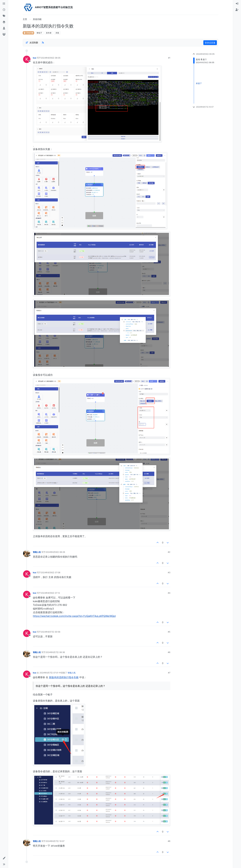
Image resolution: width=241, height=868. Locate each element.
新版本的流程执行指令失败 (64, 677)
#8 (169, 841)
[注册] (237, 10)
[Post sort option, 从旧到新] (32, 43)
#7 (169, 673)
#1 (169, 58)
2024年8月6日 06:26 (55, 552)
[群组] (4, 34)
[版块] (4, 4)
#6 (169, 652)
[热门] (4, 22)
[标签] (4, 16)
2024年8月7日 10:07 (55, 841)
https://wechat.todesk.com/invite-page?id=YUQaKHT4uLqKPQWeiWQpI (74, 616)
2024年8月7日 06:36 (55, 652)
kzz (35, 58)
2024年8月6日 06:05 (51, 58)
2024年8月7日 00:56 (51, 632)
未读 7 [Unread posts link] (199, 83)
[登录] (237, 4)
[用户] (4, 28)
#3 (169, 572)
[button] (4, 858)
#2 (169, 552)
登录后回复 (210, 43)
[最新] (4, 10)
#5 (169, 632)
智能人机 (37, 552)
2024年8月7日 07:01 (49, 673)
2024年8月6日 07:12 (50, 593)
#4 (169, 593)
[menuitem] (237, 4)
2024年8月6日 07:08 (51, 572)
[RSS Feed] (43, 43)
